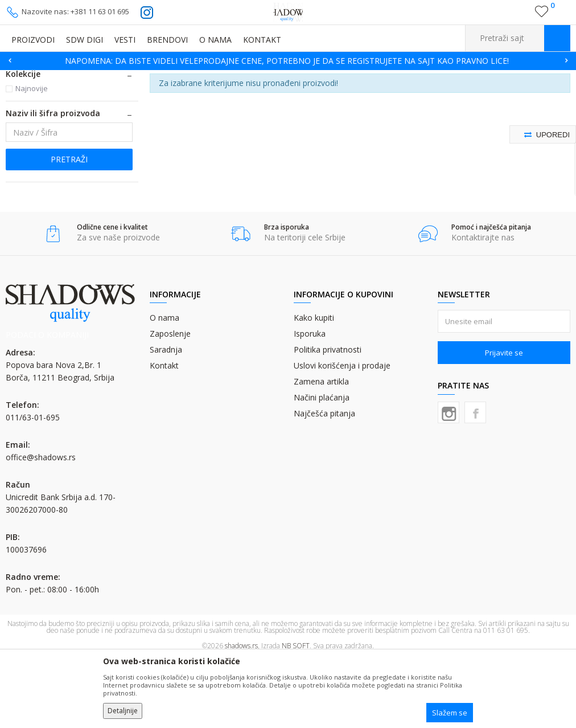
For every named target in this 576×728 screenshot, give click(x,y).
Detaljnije (123, 711)
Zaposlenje (170, 404)
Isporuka (310, 404)
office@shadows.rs (41, 527)
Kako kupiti (314, 388)
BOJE (94, 77)
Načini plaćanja (322, 467)
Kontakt (164, 435)
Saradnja (166, 420)
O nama (164, 388)
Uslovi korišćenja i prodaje (342, 435)
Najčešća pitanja (324, 483)
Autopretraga (427, 94)
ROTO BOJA (128, 77)
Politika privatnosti (328, 420)
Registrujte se (517, 16)
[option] (288, 61)
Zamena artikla (321, 451)
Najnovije (32, 158)
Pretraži (69, 229)
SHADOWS (22, 77)
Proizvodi (63, 77)
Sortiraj (478, 94)
